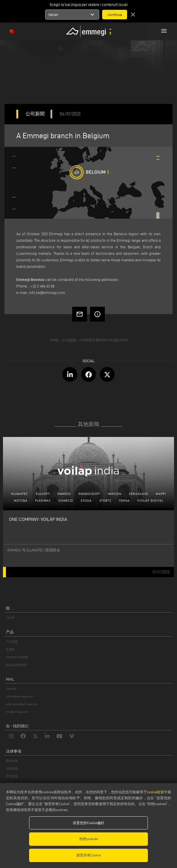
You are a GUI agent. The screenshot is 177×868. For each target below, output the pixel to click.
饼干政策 (12, 776)
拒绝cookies (89, 839)
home (54, 340)
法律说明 (12, 768)
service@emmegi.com (19, 696)
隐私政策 (12, 761)
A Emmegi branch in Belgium (103, 340)
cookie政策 (155, 792)
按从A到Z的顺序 (16, 665)
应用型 (10, 650)
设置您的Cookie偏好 (88, 823)
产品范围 (12, 642)
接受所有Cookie (88, 855)
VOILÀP (10, 618)
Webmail (11, 689)
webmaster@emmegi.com (22, 704)
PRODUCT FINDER (17, 657)
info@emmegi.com (17, 712)
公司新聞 (69, 340)
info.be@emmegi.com (47, 292)
